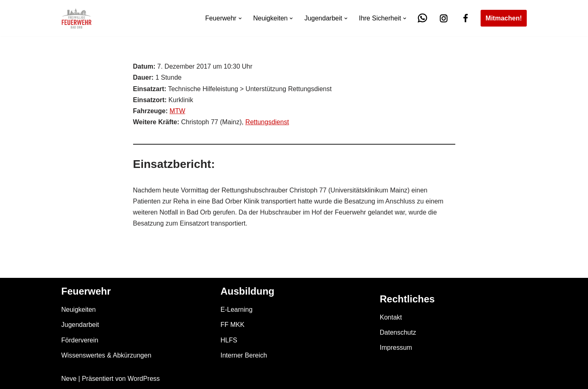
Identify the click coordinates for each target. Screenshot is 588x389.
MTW (177, 111)
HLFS (229, 340)
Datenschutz (398, 332)
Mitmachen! (504, 18)
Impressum (396, 348)
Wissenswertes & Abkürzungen (106, 355)
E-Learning (236, 310)
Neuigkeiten (79, 310)
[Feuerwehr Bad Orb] (77, 18)
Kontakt (391, 317)
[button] (240, 18)
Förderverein (80, 340)
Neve (69, 379)
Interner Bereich (244, 355)
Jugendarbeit (80, 325)
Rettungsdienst (267, 122)
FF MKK (233, 325)
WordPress (144, 379)
